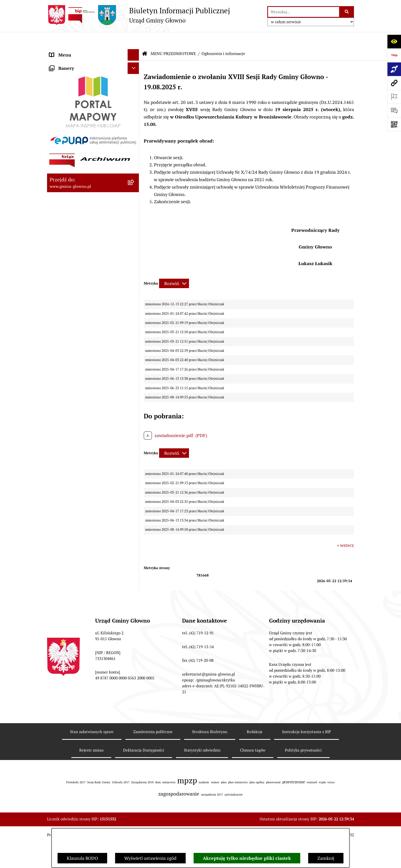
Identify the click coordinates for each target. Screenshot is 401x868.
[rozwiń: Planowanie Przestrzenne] (135, 270)
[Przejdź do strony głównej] (138, 15)
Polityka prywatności (303, 825)
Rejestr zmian (91, 825)
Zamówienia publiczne (153, 806)
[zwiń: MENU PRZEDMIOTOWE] (135, 63)
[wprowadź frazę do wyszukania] (304, 12)
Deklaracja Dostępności (144, 825)
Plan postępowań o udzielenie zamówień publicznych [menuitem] (80, 478)
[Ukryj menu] (133, 40)
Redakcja (255, 806)
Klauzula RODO (82, 858)
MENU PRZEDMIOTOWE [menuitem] (74, 63)
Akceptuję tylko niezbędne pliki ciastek (247, 858)
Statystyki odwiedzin (202, 825)
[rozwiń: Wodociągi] (135, 381)
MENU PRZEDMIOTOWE (173, 38)
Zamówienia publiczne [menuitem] (72, 463)
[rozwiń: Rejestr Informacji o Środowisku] (135, 181)
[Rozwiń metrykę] (174, 268)
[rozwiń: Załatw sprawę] (135, 92)
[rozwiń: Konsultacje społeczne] (135, 366)
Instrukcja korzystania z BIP (307, 806)
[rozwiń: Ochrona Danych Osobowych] (135, 330)
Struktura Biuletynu (210, 806)
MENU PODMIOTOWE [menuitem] (72, 51)
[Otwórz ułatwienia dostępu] (394, 41)
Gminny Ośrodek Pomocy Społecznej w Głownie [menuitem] (87, 497)
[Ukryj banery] (133, 541)
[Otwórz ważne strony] (394, 97)
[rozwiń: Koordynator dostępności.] (135, 396)
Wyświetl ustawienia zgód (150, 858)
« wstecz (346, 530)
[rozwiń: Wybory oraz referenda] (135, 151)
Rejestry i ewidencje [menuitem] (69, 452)
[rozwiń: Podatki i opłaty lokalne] (135, 122)
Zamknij (326, 858)
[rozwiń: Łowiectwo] (135, 211)
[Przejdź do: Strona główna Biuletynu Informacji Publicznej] (145, 38)
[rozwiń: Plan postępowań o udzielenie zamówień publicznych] (135, 475)
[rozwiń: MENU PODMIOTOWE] (135, 51)
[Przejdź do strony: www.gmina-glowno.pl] (394, 83)
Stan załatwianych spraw (92, 806)
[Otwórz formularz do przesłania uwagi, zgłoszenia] (394, 111)
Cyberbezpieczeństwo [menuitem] (71, 517)
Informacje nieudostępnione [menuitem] (78, 440)
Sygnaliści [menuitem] (59, 528)
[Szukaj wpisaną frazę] (347, 12)
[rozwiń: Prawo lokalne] (135, 107)
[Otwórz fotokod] (394, 124)
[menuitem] (93, 77)
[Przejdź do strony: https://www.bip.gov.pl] (394, 55)
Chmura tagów (253, 825)
